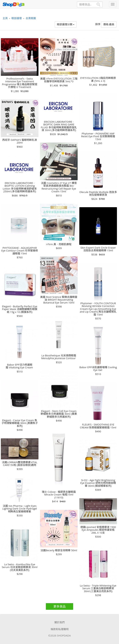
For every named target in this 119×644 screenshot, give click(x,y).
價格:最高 (109, 24)
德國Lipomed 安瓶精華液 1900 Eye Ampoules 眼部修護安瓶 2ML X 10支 (98, 530)
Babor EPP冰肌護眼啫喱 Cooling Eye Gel (98, 369)
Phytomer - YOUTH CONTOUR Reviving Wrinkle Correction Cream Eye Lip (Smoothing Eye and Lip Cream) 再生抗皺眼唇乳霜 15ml (98, 309)
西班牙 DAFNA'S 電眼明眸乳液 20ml (20, 141)
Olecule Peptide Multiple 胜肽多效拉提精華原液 (98, 193)
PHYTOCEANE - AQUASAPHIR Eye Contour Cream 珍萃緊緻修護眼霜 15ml (20, 251)
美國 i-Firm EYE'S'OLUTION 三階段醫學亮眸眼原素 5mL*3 (59, 80)
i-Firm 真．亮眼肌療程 (59, 244)
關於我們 (59, 622)
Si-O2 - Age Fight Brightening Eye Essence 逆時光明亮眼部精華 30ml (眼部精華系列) (98, 483)
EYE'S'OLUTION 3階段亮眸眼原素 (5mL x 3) (98, 79)
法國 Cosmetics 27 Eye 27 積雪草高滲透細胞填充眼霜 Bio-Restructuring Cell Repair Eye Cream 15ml (59, 187)
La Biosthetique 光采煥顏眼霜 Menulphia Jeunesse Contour (59, 357)
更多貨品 (59, 606)
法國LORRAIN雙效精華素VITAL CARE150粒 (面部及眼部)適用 (20, 464)
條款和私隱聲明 (60, 629)
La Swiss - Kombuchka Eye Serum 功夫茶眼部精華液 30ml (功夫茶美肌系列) (20, 567)
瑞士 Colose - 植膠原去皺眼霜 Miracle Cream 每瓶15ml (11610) (59, 495)
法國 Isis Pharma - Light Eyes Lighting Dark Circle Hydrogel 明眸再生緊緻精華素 (20, 509)
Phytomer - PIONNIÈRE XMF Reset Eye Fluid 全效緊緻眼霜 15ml (98, 136)
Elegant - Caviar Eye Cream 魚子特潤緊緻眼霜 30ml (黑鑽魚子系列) (20, 423)
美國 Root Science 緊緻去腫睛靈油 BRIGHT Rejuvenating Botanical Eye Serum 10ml (59, 300)
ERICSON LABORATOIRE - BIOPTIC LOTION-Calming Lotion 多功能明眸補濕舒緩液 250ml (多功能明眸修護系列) (20, 187)
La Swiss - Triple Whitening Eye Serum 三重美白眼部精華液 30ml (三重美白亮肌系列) (98, 588)
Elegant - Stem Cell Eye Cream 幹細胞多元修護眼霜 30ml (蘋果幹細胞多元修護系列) (59, 414)
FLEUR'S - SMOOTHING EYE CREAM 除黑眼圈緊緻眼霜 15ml (98, 426)
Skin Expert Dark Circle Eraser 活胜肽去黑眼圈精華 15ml (98, 249)
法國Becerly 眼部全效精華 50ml (59, 550)
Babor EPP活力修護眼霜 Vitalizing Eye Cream (20, 366)
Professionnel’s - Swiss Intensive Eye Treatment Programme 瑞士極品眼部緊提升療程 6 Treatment (20, 83)
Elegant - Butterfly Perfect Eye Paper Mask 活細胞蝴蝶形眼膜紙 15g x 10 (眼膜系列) (20, 309)
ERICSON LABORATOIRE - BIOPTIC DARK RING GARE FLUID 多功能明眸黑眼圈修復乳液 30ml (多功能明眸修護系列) (59, 126)
